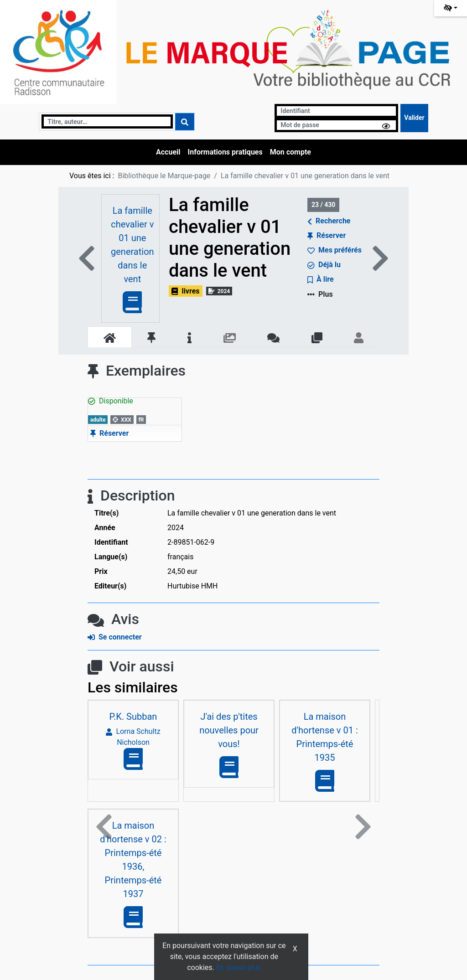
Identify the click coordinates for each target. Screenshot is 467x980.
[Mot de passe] (336, 125)
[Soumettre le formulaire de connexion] (414, 118)
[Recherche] (107, 121)
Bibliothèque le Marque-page (164, 176)
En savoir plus (239, 967)
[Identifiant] (336, 111)
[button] (104, 827)
